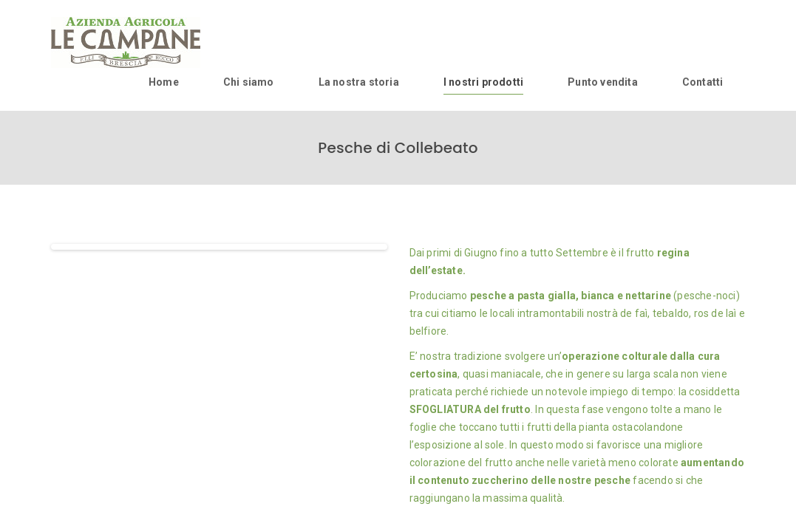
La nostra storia (359, 82)
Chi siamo (249, 82)
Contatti (703, 82)
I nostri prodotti (483, 82)
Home (164, 82)
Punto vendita (603, 82)
